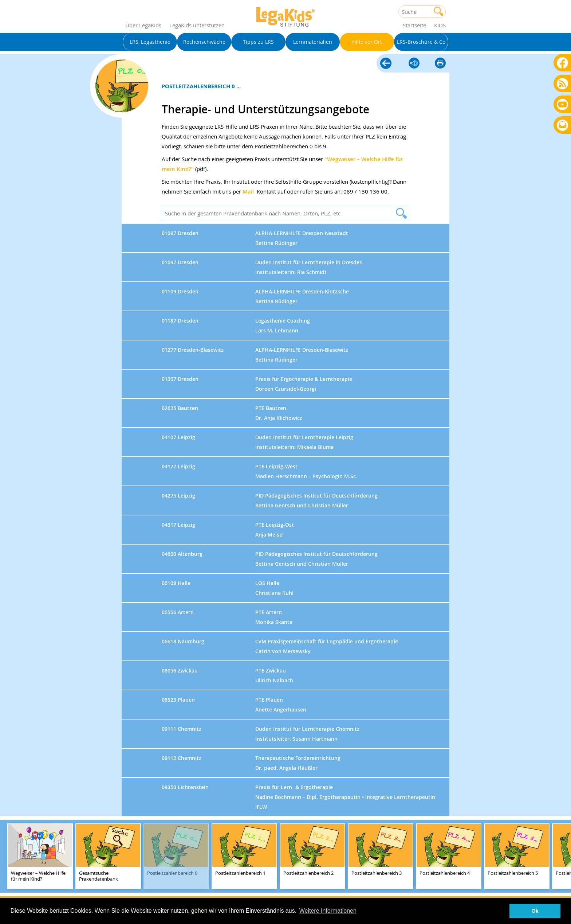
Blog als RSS (562, 84)
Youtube (562, 104)
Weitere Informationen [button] (328, 911)
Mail (248, 192)
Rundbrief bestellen (562, 126)
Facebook (562, 63)
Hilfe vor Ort (386, 64)
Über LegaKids (143, 25)
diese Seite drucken (440, 64)
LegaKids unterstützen (197, 25)
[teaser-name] (40, 857)
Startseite (414, 25)
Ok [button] (535, 911)
